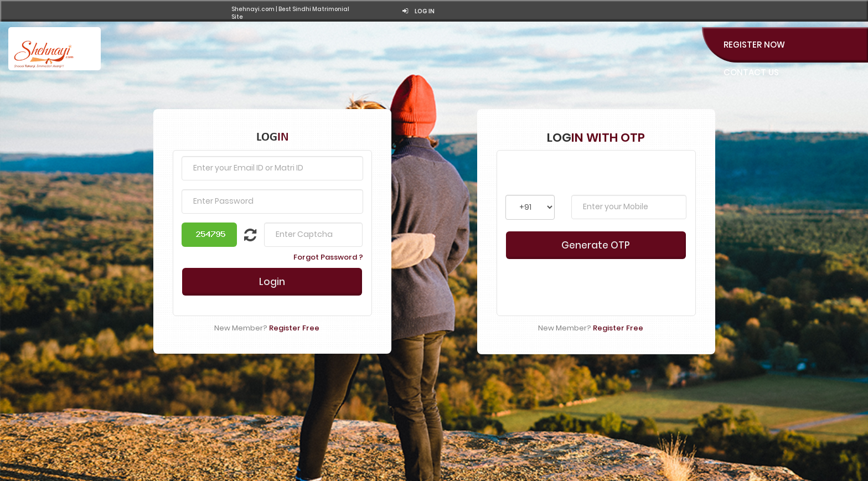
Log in (418, 11)
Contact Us (751, 72)
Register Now (754, 45)
